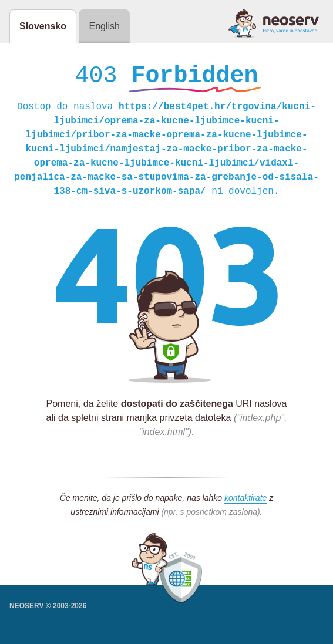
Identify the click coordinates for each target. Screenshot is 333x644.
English (104, 26)
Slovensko (43, 26)
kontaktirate (245, 501)
